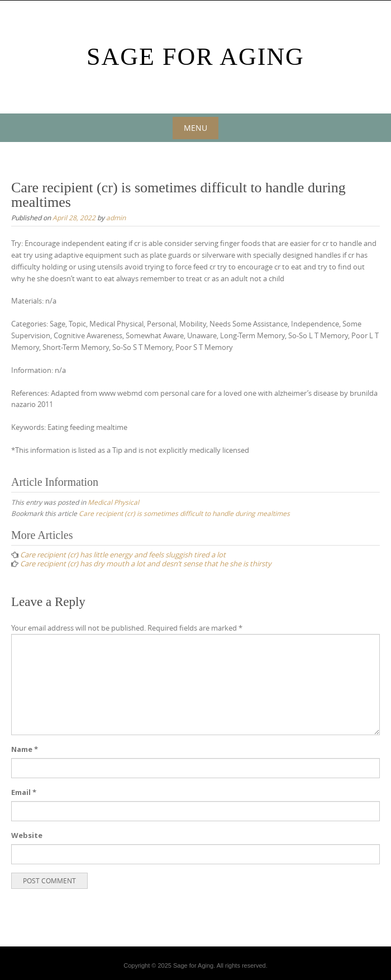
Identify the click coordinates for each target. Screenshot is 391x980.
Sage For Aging (195, 57)
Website (27, 835)
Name (25, 749)
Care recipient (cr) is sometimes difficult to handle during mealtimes (184, 513)
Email (24, 792)
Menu (195, 128)
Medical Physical (113, 502)
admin (116, 217)
